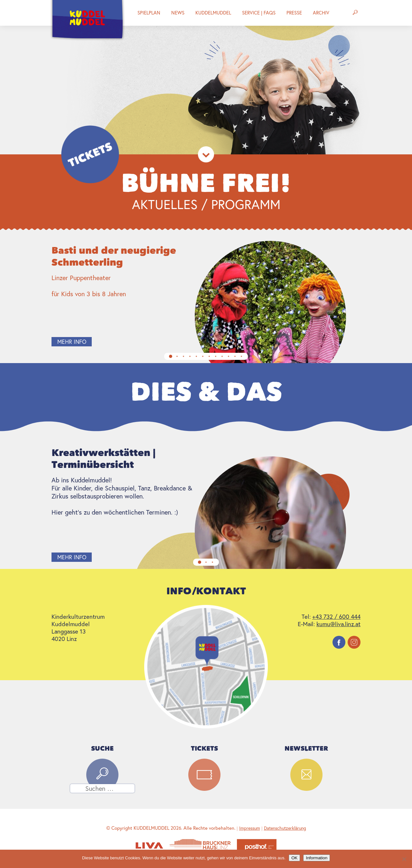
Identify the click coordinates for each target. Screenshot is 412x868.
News (178, 13)
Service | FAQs (259, 13)
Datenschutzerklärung (285, 828)
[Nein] (404, 859)
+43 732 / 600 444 (336, 617)
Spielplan (149, 13)
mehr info (72, 342)
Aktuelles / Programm (206, 204)
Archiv (321, 13)
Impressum (250, 828)
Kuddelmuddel (213, 13)
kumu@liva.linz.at (338, 624)
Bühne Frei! (206, 183)
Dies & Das (206, 392)
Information (317, 858)
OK (294, 858)
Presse (294, 13)
